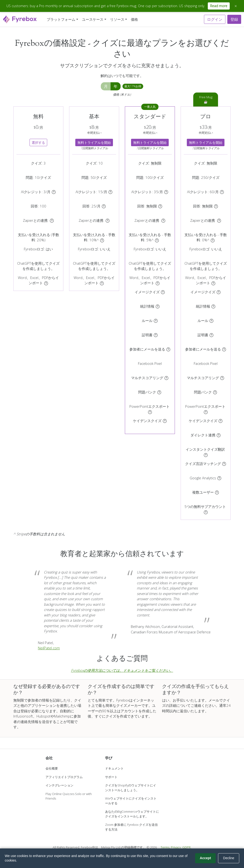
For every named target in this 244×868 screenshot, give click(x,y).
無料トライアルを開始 (94, 142)
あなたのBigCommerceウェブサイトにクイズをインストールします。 (132, 814)
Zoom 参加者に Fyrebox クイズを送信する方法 (131, 827)
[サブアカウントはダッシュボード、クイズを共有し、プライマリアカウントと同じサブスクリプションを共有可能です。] (206, 512)
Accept (206, 858)
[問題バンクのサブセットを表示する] (159, 392)
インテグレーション (59, 785)
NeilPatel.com (49, 648)
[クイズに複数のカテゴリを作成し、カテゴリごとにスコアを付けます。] (166, 378)
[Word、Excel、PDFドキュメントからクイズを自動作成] (46, 283)
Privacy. (176, 847)
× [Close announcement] (236, 6)
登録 (234, 19)
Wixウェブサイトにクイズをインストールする (131, 801)
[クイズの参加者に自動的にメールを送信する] (168, 349)
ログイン (215, 19)
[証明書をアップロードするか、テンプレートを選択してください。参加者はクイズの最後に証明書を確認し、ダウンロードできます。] (156, 335)
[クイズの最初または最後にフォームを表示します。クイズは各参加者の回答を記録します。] (104, 206)
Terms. (165, 847)
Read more (219, 6)
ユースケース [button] (93, 19)
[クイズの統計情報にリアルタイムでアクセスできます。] (158, 306)
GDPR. (187, 847)
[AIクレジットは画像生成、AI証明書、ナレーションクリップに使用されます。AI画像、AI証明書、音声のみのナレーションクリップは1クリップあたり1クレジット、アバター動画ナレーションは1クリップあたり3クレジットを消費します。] (54, 192)
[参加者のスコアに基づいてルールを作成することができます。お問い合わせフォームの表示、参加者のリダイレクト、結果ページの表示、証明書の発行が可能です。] (156, 320)
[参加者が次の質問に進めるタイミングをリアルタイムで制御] (165, 421)
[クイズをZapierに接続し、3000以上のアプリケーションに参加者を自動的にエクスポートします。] (52, 220)
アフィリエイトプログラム (64, 777)
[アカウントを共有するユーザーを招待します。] (217, 492)
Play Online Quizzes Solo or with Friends (69, 796)
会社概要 (52, 768)
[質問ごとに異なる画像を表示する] (163, 292)
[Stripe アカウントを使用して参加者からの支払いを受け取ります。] (102, 240)
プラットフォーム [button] (61, 19)
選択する (38, 142)
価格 (134, 19)
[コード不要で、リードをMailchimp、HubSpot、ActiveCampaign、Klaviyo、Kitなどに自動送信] (219, 435)
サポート (111, 777)
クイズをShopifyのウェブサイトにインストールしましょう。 (131, 788)
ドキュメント (114, 768)
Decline (229, 858)
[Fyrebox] (20, 19)
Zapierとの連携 (36, 220)
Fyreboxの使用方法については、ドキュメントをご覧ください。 (122, 670)
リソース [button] (117, 19)
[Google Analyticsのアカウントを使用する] (219, 478)
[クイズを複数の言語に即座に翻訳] (206, 455)
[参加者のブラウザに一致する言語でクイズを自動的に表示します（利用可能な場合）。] (224, 464)
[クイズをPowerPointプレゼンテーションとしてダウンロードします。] (150, 412)
